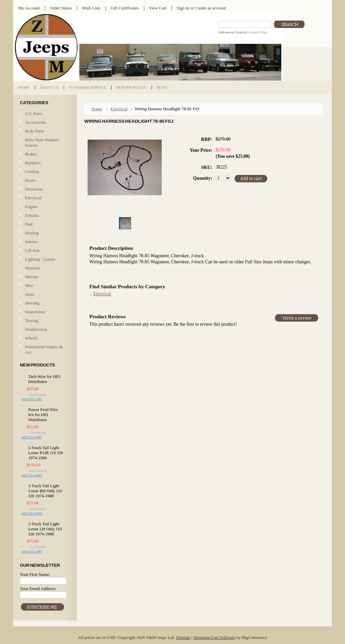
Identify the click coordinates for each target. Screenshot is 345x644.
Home (97, 109)
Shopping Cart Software (214, 637)
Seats (44, 295)
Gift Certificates (125, 8)
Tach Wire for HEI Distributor (44, 379)
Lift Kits (32, 250)
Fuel (29, 224)
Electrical (44, 198)
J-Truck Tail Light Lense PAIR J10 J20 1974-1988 (46, 453)
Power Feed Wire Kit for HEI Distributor (43, 415)
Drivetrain (44, 189)
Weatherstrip (36, 329)
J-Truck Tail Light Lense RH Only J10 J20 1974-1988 (45, 491)
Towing (32, 320)
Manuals (32, 268)
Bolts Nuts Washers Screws (42, 142)
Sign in (183, 8)
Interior (32, 242)
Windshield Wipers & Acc (44, 349)
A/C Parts (34, 113)
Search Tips (258, 32)
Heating (32, 233)
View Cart (158, 8)
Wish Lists (91, 8)
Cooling (44, 172)
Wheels (32, 338)
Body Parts (44, 131)
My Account (29, 8)
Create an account (210, 8)
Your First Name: (35, 574)
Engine (31, 207)
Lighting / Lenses (44, 259)
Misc (29, 285)
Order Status (61, 8)
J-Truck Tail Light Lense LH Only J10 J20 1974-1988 (45, 529)
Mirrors (32, 277)
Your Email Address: (38, 589)
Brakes (31, 154)
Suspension (35, 312)
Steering (32, 303)
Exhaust (32, 215)
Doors (30, 180)
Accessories (35, 122)
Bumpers (33, 163)
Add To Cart (32, 399)
